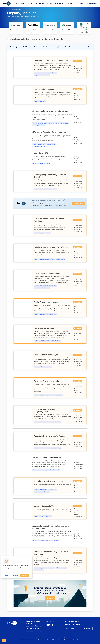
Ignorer (7, 576)
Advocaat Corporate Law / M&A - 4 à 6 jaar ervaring (51, 553)
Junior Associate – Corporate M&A (48, 458)
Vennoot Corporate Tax (44, 506)
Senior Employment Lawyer (46, 302)
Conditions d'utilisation (38, 640)
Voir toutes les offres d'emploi (33, 623)
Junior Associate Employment (47, 274)
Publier (30, 3)
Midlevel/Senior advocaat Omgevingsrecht (45, 410)
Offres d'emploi (20, 3)
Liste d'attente (79, 203)
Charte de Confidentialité (51, 640)
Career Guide (40, 3)
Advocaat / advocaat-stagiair (47, 381)
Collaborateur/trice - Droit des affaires (51, 247)
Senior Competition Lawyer (46, 355)
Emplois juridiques (17, 9)
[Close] (31, 557)
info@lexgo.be (50, 622)
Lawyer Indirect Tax (41, 153)
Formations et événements (56, 3)
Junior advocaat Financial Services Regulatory (49, 220)
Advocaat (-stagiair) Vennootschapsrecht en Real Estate (51, 527)
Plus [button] (69, 3)
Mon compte (92, 4)
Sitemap (61, 640)
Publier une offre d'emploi (34, 626)
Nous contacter (68, 640)
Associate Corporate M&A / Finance (50, 436)
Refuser (16, 576)
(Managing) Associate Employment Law (50, 132)
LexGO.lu (76, 640)
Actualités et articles (33, 629)
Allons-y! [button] (50, 598)
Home (9, 9)
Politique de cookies (26, 640)
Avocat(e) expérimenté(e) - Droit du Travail (50, 176)
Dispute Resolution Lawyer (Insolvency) (51, 61)
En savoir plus (7, 571)
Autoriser (25, 576)
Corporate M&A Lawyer (44, 328)
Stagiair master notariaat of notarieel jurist (51, 111)
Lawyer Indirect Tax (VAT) (45, 89)
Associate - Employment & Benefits (50, 481)
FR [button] (81, 4)
